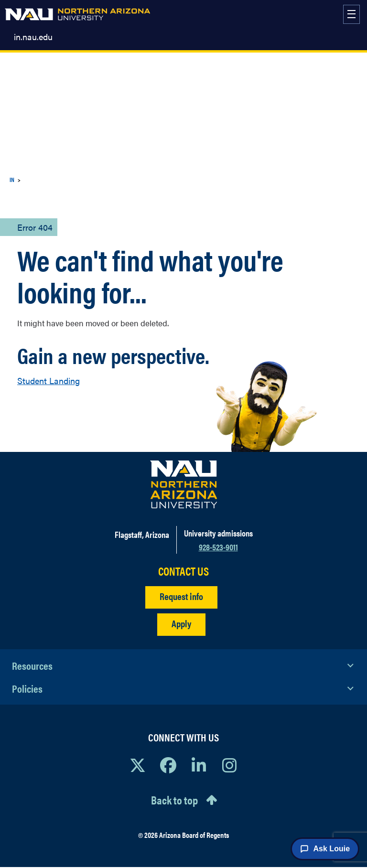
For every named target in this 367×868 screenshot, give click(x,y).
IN (12, 179)
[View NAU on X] (138, 765)
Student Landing (49, 380)
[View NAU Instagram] (229, 765)
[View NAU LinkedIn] (199, 765)
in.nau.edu (33, 37)
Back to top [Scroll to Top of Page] (174, 800)
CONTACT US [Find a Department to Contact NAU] (183, 571)
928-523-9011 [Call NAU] (218, 547)
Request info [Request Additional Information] (181, 596)
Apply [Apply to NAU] (181, 623)
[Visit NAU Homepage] (184, 484)
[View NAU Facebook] (168, 765)
